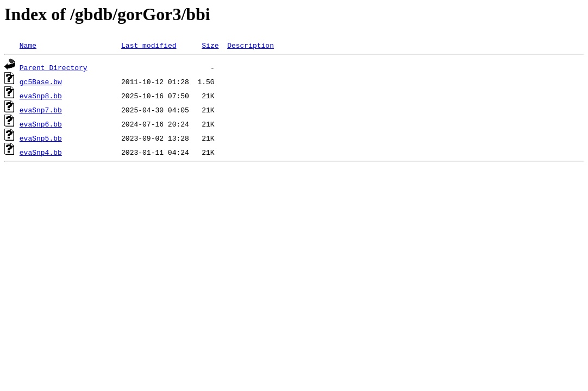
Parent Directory (54, 67)
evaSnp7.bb (41, 110)
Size (210, 45)
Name (28, 45)
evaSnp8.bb (41, 96)
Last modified (149, 45)
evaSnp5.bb (41, 138)
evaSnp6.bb (41, 124)
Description (251, 45)
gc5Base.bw (41, 81)
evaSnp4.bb (41, 152)
